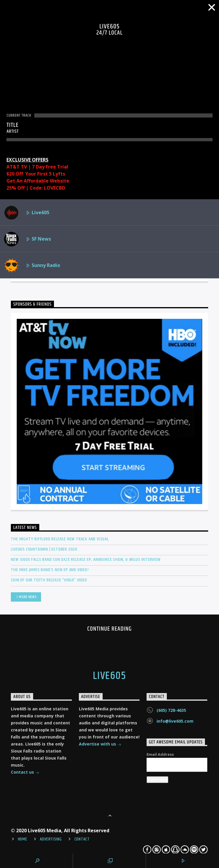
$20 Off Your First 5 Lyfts (36, 174)
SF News (28, 239)
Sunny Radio (32, 265)
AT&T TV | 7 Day (26, 167)
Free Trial (57, 167)
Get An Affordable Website (38, 181)
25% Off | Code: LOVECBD (36, 188)
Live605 (27, 213)
